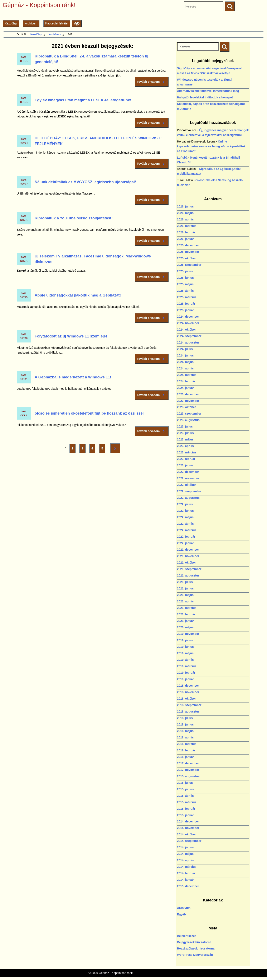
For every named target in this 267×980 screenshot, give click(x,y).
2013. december (188, 886)
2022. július (185, 504)
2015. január (186, 815)
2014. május (185, 854)
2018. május (185, 731)
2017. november (188, 770)
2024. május (185, 362)
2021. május (185, 595)
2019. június (185, 647)
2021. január (186, 621)
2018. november (188, 692)
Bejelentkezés (187, 936)
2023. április (185, 446)
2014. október (186, 834)
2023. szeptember (189, 414)
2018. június (185, 724)
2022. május (185, 517)
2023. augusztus (188, 420)
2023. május (185, 439)
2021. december (188, 550)
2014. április (185, 860)
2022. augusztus (188, 498)
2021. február (186, 614)
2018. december (188, 686)
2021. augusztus (188, 575)
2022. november (188, 478)
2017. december (188, 763)
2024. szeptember (189, 336)
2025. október (186, 258)
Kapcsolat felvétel (57, 23)
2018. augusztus (188, 711)
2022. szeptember (189, 491)
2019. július (185, 640)
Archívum (31, 23)
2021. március (187, 608)
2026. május (185, 213)
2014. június (185, 847)
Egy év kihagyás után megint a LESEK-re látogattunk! (83, 100)
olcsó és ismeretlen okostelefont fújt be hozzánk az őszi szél (89, 413)
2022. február (186, 537)
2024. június (185, 355)
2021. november (188, 556)
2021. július (185, 582)
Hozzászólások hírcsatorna (196, 948)
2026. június (185, 206)
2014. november (188, 828)
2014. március (187, 867)
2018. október (186, 699)
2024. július (185, 349)
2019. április (185, 660)
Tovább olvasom (152, 82)
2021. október (186, 563)
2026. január (186, 239)
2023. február (186, 459)
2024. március (187, 375)
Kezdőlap (11, 23)
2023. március (187, 452)
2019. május (185, 653)
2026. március (187, 226)
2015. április (185, 796)
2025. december (188, 245)
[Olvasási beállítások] (77, 24)
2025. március (187, 297)
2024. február (186, 381)
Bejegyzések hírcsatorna (194, 942)
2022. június (185, 511)
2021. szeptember (189, 569)
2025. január (186, 310)
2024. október (186, 330)
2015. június (185, 789)
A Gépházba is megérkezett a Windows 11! (73, 377)
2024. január (186, 388)
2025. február (186, 304)
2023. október (186, 407)
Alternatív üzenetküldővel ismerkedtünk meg (208, 91)
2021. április (185, 601)
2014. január (186, 880)
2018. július (185, 718)
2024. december (188, 317)
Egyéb (181, 914)
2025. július (185, 271)
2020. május (185, 627)
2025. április (185, 291)
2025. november (188, 252)
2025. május (185, 284)
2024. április (185, 368)
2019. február (186, 673)
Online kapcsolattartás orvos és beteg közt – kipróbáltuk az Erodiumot (211, 146)
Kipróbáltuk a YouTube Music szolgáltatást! (74, 218)
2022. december (188, 472)
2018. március (187, 744)
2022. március (187, 530)
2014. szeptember (189, 841)
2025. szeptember (189, 265)
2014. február (186, 873)
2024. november (188, 323)
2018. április (185, 737)
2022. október (186, 485)
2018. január (186, 757)
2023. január (186, 465)
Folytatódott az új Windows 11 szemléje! (71, 336)
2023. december (188, 394)
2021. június (185, 588)
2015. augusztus (188, 776)
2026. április (185, 219)
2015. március (187, 802)
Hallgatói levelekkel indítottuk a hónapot (205, 97)
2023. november (188, 401)
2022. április (185, 524)
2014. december (188, 821)
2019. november (188, 634)
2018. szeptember (189, 705)
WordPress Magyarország (195, 955)
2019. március (187, 666)
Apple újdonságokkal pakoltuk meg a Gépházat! (78, 295)
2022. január (186, 543)
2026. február (186, 232)
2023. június (185, 433)
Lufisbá (182, 158)
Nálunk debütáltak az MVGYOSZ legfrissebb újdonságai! (85, 182)
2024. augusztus (188, 342)
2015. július (185, 783)
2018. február (186, 750)
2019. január (186, 679)
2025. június (185, 278)
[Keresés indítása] (225, 47)
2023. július (185, 426)
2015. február (186, 809)
